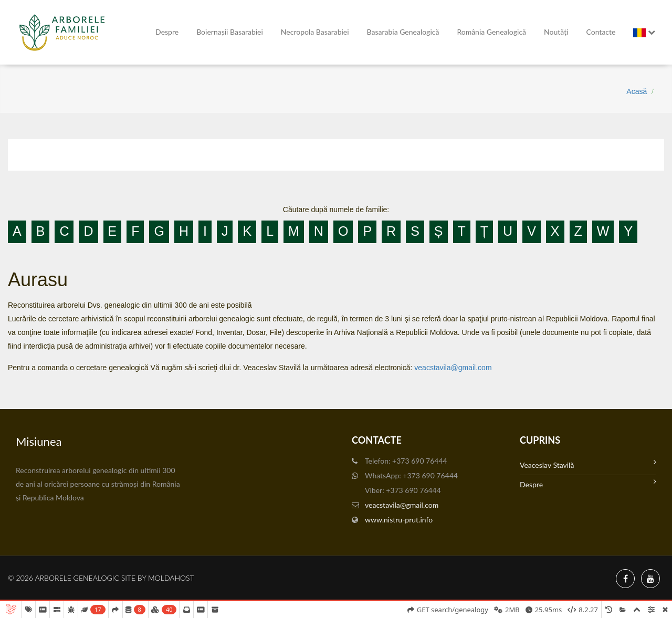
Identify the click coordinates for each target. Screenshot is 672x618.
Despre (167, 32)
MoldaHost (171, 578)
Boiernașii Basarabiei (230, 32)
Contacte (601, 32)
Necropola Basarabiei (315, 32)
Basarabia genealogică (403, 32)
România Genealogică (491, 32)
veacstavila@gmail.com (453, 368)
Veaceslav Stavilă (588, 464)
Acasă (637, 91)
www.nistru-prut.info (399, 520)
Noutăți (556, 32)
